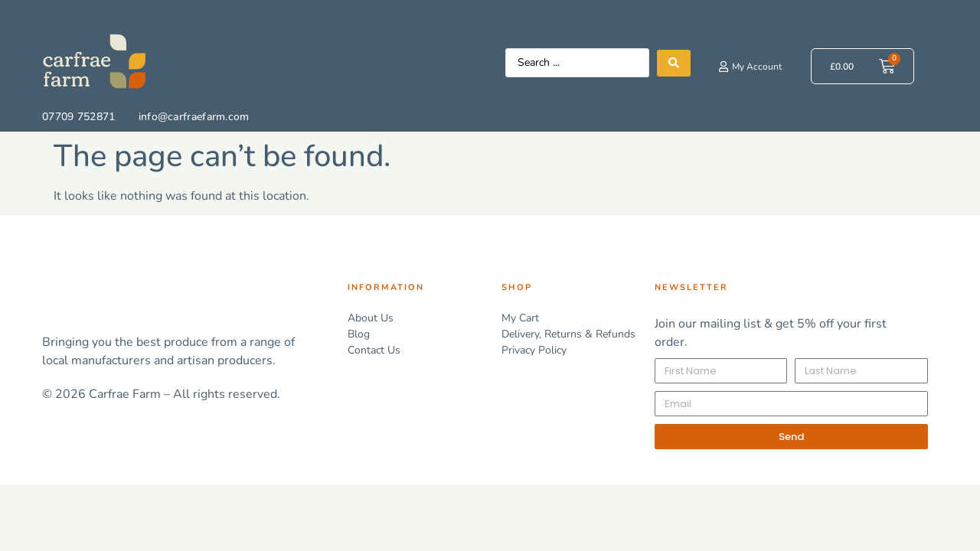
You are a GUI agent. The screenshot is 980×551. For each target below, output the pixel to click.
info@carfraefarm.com (194, 117)
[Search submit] (674, 63)
